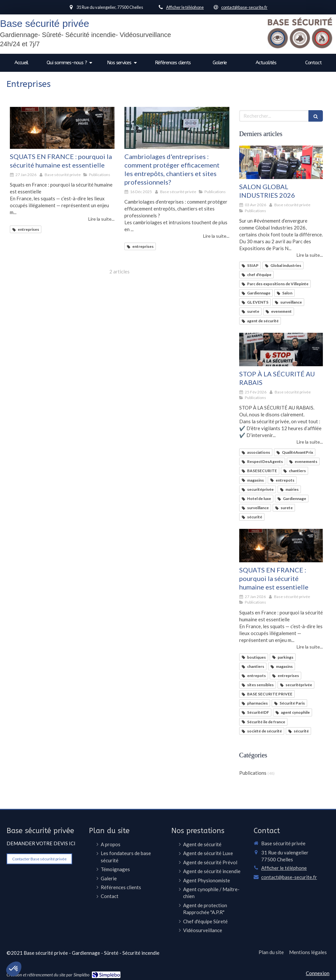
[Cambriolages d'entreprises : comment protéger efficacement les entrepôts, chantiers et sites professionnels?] (177, 128)
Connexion (318, 973)
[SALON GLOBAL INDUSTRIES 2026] (281, 162)
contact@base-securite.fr (289, 877)
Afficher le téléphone (185, 7)
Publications (253, 773)
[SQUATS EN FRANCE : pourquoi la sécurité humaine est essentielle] (62, 128)
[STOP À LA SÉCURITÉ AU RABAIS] (281, 350)
